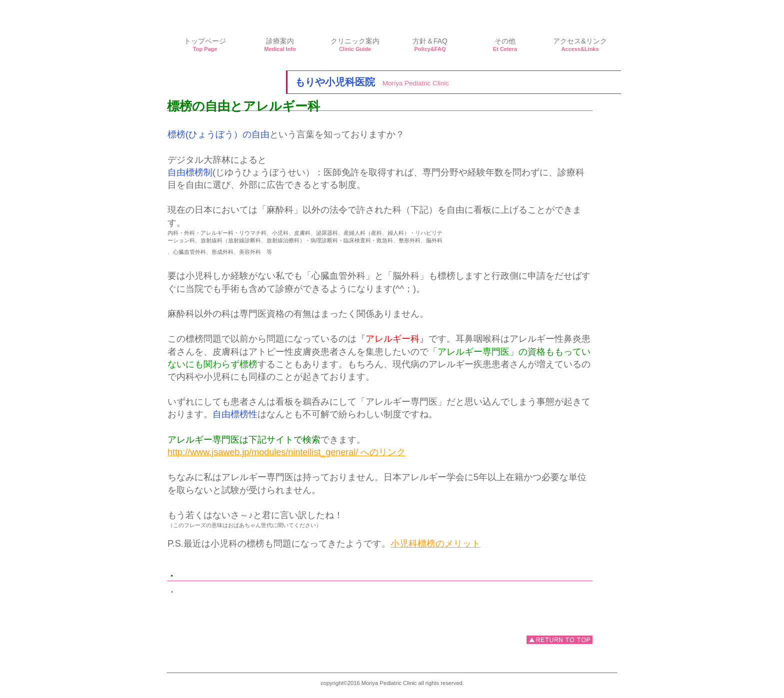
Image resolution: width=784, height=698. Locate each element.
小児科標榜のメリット (435, 544)
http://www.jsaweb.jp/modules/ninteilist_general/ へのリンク (286, 452)
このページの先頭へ (559, 640)
